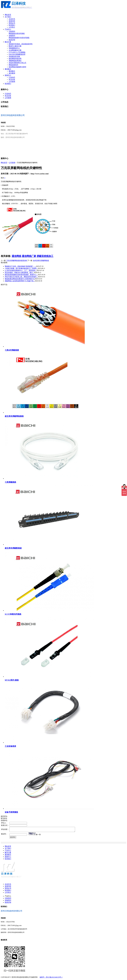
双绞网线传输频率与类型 (17, 67)
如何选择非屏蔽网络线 (41, 260)
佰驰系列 (12, 36)
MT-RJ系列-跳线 (12, 680)
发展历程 (12, 21)
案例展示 (8, 69)
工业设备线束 (10, 746)
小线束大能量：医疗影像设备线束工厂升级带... (21, 268)
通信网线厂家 (29, 256)
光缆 (17, 33)
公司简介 (12, 27)
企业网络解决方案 (15, 50)
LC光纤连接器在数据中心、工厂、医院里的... (21, 270)
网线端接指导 (13, 65)
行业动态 (12, 77)
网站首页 (8, 15)
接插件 (17, 38)
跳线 (13, 33)
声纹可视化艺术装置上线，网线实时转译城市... (21, 277)
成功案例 (12, 73)
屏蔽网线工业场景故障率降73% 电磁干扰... (20, 281)
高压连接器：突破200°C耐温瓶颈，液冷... (19, 273)
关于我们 (8, 17)
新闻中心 (8, 75)
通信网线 (16, 256)
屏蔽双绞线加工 (45, 256)
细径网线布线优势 (15, 59)
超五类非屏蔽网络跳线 (14, 416)
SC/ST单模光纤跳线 (13, 614)
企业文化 (12, 19)
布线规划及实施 (14, 56)
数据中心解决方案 (15, 46)
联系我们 (12, 25)
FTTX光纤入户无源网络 (17, 52)
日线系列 (12, 31)
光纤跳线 (21, 33)
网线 (10, 33)
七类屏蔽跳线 (10, 482)
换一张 (38, 835)
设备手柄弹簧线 (11, 812)
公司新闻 (12, 82)
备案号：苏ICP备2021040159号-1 (51, 978)
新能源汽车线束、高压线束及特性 (21, 44)
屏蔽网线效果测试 (15, 61)
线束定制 (12, 40)
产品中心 (8, 29)
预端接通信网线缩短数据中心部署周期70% (20, 279)
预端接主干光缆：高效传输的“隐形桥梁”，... (20, 266)
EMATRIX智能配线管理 (17, 54)
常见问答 (12, 79)
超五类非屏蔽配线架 (13, 548)
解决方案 (8, 42)
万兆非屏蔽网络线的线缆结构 (17, 260)
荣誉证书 (12, 23)
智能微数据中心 (14, 48)
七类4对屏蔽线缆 (12, 350)
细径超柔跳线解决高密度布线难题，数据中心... (21, 275)
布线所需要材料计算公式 (17, 63)
